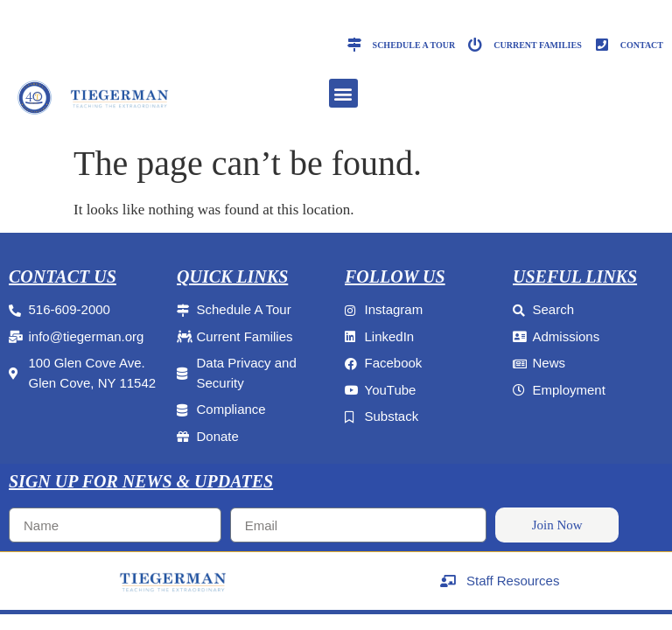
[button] (343, 93)
